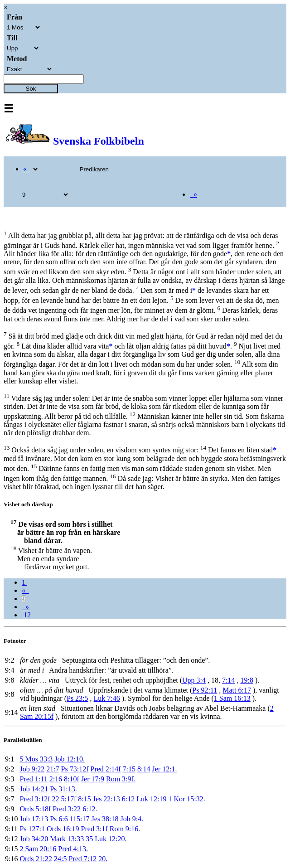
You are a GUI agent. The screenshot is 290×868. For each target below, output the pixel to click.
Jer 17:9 (93, 779)
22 (56, 799)
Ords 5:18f (35, 809)
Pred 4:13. (73, 849)
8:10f (72, 779)
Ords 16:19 (63, 829)
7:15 (129, 769)
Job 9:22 (32, 769)
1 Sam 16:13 (232, 698)
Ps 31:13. (63, 789)
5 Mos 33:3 (36, 759)
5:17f (69, 799)
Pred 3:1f (94, 829)
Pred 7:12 (82, 859)
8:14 (144, 769)
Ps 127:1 (32, 829)
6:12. (90, 809)
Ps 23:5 (77, 698)
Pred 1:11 (33, 779)
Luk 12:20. (111, 839)
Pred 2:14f (105, 769)
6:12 (128, 799)
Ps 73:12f (75, 769)
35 (89, 839)
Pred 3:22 (67, 809)
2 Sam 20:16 (38, 849)
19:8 (246, 680)
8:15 (84, 799)
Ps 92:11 (205, 690)
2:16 (56, 779)
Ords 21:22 (36, 859)
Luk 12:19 (151, 799)
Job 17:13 (34, 819)
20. (103, 859)
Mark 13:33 (67, 839)
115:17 (80, 819)
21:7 (53, 769)
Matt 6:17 (237, 690)
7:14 (228, 680)
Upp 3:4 (194, 680)
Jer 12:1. (165, 769)
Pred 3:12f (35, 799)
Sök (31, 89)
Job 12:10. (70, 759)
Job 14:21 (34, 789)
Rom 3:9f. (121, 779)
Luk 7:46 (107, 698)
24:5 (60, 859)
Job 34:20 (34, 839)
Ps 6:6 (59, 819)
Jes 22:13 (106, 799)
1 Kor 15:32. (186, 799)
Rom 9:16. (125, 829)
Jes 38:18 (105, 819)
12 (26, 615)
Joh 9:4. (132, 819)
